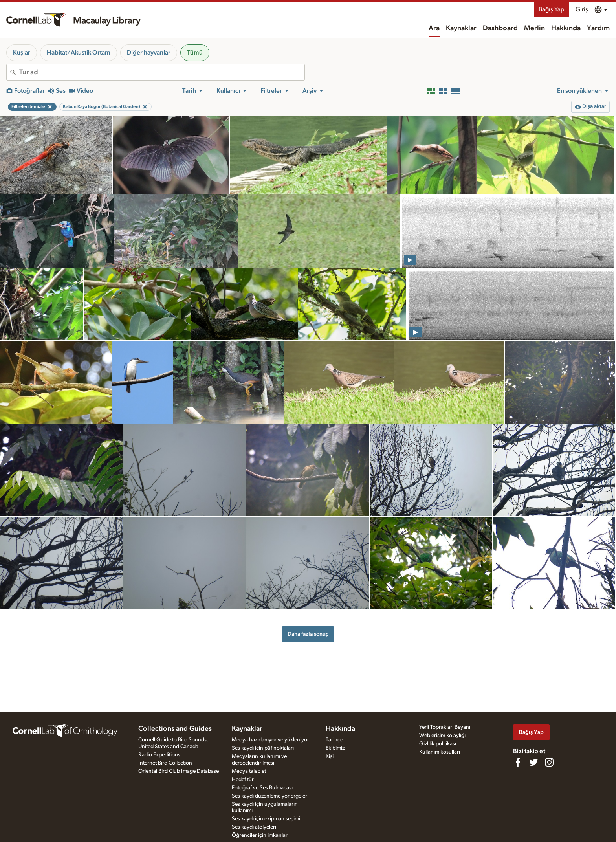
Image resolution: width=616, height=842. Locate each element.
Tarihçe (334, 740)
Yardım (598, 28)
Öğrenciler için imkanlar (260, 835)
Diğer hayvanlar (149, 53)
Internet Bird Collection (165, 763)
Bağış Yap (552, 9)
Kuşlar (22, 53)
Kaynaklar (461, 28)
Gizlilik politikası (438, 744)
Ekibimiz (335, 748)
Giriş (582, 9)
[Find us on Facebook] (518, 762)
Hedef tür (243, 780)
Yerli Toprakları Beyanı (445, 727)
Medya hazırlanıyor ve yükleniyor (270, 740)
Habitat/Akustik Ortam (79, 53)
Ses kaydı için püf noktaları (263, 748)
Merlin (534, 28)
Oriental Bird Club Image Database (179, 771)
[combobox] (162, 72)
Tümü (195, 53)
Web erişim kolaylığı (442, 736)
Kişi (330, 756)
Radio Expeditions (159, 755)
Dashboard (500, 28)
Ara (434, 28)
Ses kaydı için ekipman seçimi (266, 819)
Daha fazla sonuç (308, 634)
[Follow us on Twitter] (533, 762)
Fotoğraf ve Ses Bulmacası (262, 788)
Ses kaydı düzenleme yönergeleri (270, 796)
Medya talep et (249, 771)
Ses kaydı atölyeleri (254, 827)
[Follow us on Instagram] (549, 762)
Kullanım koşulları (440, 752)
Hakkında (566, 28)
